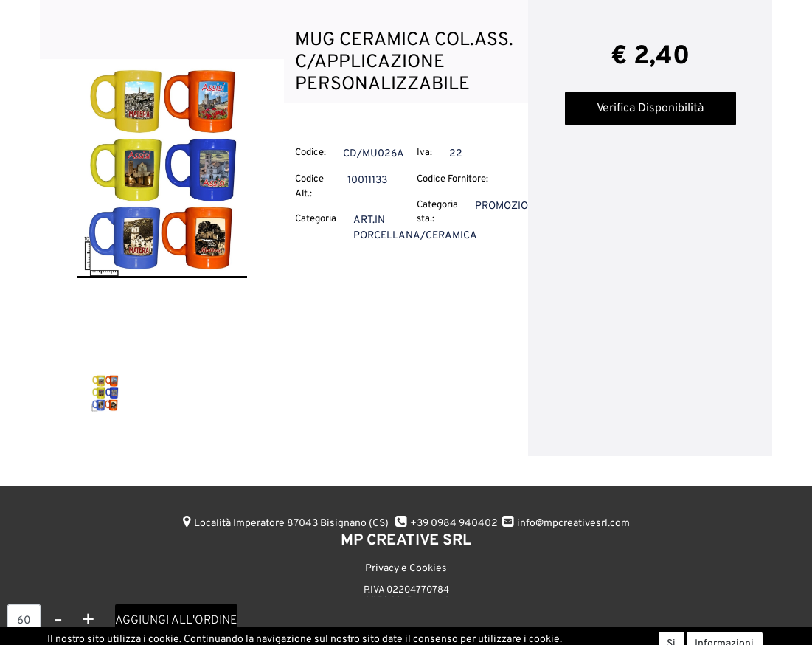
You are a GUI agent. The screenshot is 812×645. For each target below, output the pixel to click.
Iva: (424, 153)
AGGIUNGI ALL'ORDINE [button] (176, 621)
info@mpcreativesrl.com (573, 524)
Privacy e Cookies (406, 569)
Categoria (316, 219)
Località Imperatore (291, 524)
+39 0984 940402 (454, 524)
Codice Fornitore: (452, 179)
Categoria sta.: (437, 213)
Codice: (310, 153)
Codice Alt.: (309, 187)
